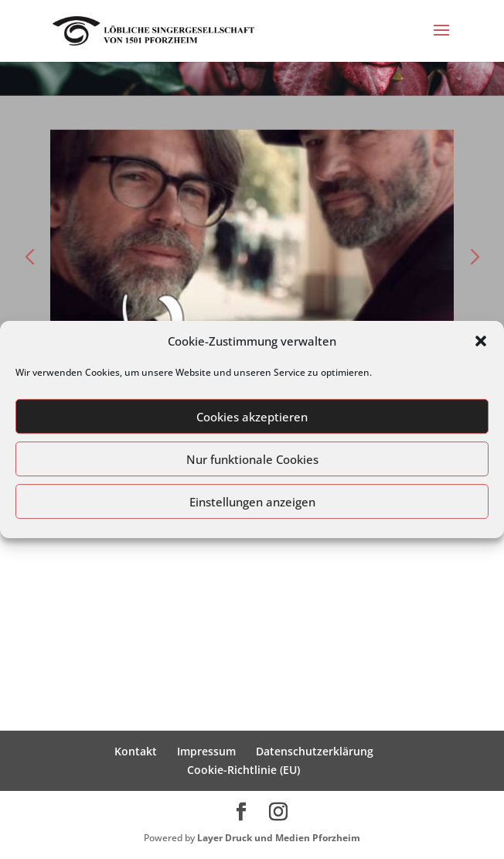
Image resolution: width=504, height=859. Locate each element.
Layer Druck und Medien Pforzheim (279, 838)
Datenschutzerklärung (315, 751)
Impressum (206, 751)
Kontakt (136, 751)
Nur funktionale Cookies (252, 459)
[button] (481, 341)
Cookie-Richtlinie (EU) (243, 770)
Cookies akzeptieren (252, 417)
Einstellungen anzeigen (252, 502)
